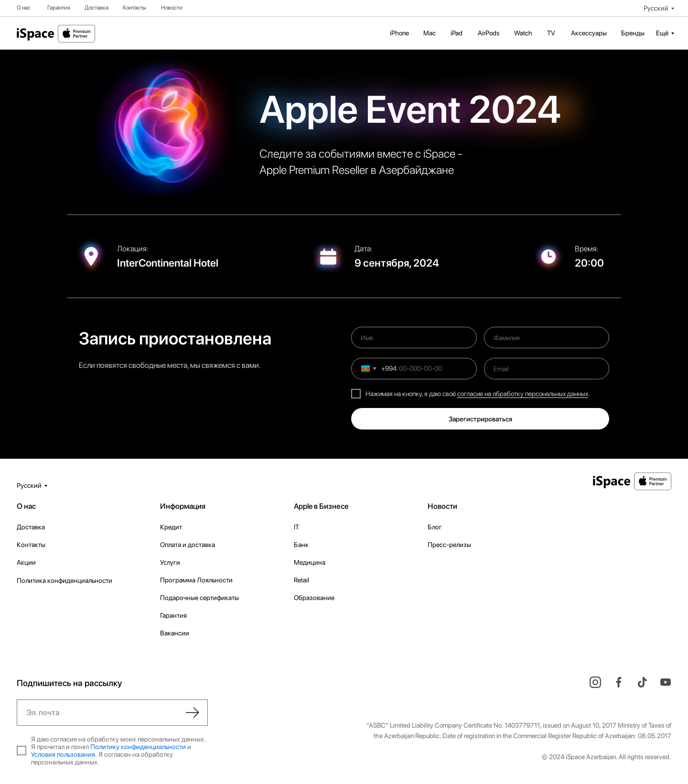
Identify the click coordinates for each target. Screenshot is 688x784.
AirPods (489, 33)
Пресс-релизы (449, 545)
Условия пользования (63, 754)
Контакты (134, 8)
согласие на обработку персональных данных (523, 394)
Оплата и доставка (188, 545)
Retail (301, 580)
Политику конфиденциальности (138, 747)
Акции (26, 562)
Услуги (170, 562)
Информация (183, 506)
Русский (656, 8)
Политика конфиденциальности (64, 580)
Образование (314, 598)
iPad (457, 33)
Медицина (310, 562)
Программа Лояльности (196, 580)
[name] (414, 338)
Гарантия (59, 8)
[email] (547, 369)
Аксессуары (589, 33)
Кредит (171, 527)
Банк (301, 545)
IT (296, 527)
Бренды (633, 33)
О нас (24, 8)
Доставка (97, 8)
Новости (172, 8)
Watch (523, 33)
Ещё (662, 33)
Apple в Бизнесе (321, 506)
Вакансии (175, 633)
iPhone (399, 33)
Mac (430, 33)
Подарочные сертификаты (199, 598)
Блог (435, 527)
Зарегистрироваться (480, 419)
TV (551, 33)
